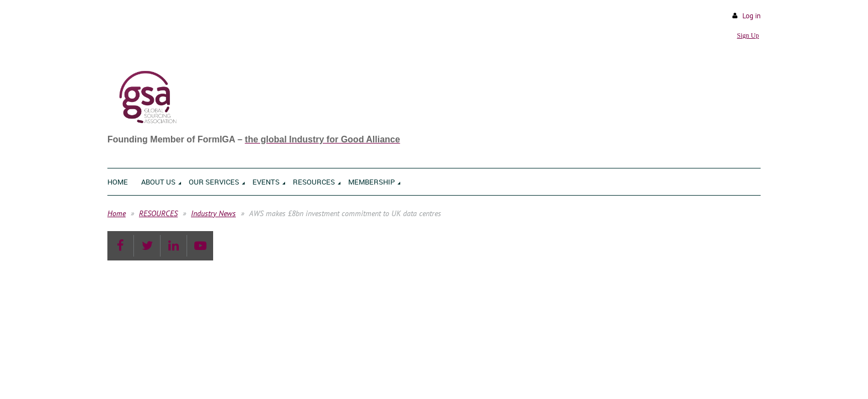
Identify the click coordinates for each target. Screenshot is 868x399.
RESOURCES (158, 213)
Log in (751, 16)
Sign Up (748, 35)
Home (117, 213)
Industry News (213, 213)
